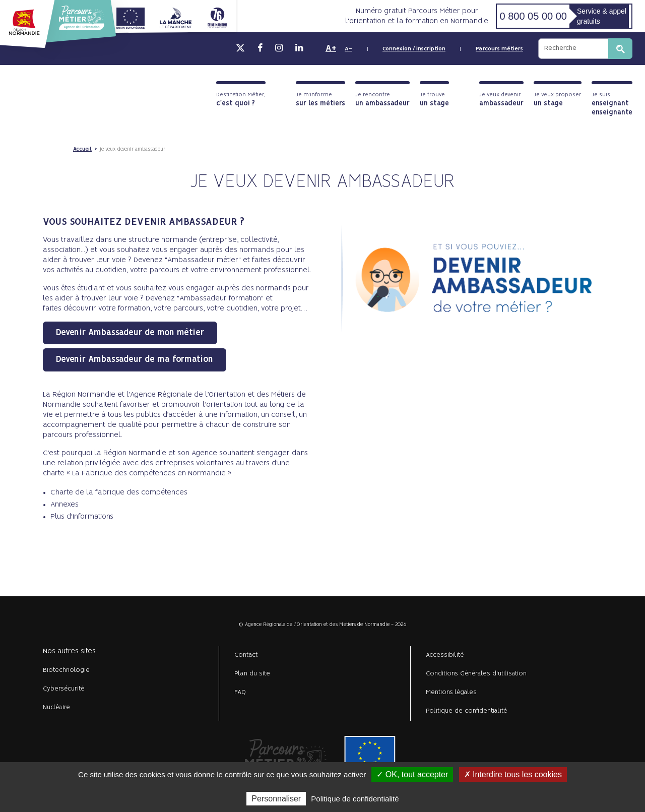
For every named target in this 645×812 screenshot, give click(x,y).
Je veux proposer (558, 100)
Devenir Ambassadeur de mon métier (130, 333)
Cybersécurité (63, 689)
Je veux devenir (501, 100)
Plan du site (252, 674)
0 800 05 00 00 (533, 16)
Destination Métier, (241, 100)
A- (348, 49)
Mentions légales (451, 692)
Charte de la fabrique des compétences (119, 492)
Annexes (64, 505)
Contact (246, 655)
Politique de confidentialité (466, 711)
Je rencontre (382, 100)
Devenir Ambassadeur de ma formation (135, 359)
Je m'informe (320, 100)
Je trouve (434, 100)
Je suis (612, 104)
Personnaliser (276, 799)
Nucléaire (56, 707)
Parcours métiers (499, 49)
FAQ (240, 692)
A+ (331, 48)
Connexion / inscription (414, 49)
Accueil (82, 149)
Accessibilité (445, 655)
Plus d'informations (82, 517)
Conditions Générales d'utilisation (476, 674)
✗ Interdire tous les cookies (513, 774)
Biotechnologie (66, 670)
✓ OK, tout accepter (412, 774)
